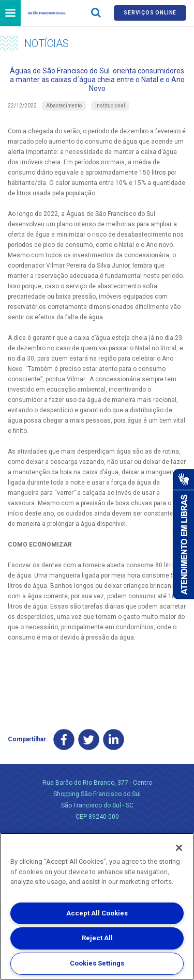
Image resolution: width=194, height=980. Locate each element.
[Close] (179, 848)
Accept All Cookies (97, 913)
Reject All (97, 938)
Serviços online (150, 13)
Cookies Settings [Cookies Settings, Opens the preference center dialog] (97, 963)
